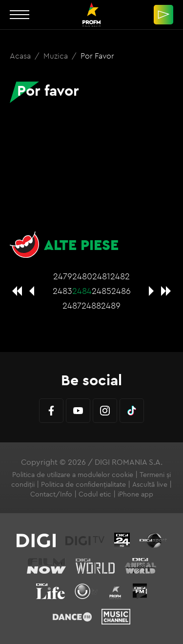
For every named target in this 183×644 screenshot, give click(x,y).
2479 (63, 276)
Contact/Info (51, 494)
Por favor (97, 56)
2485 (102, 291)
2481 (101, 276)
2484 (82, 291)
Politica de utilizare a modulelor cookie (73, 475)
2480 (82, 276)
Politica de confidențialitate (83, 484)
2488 (91, 305)
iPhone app (135, 494)
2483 (62, 291)
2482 (120, 276)
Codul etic (95, 494)
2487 (72, 305)
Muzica (57, 56)
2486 (121, 291)
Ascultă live (150, 484)
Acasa (21, 56)
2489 (111, 305)
